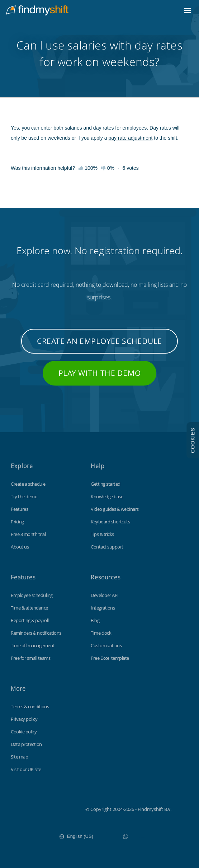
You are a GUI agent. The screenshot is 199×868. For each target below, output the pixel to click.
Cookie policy (24, 732)
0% (108, 168)
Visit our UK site (26, 769)
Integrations (103, 608)
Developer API (105, 595)
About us (20, 547)
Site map (19, 757)
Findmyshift (49, 808)
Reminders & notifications (36, 633)
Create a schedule (28, 484)
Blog (95, 620)
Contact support (107, 547)
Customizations (106, 645)
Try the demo (24, 496)
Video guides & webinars (115, 509)
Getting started (106, 484)
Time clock (101, 633)
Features (19, 509)
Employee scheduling (32, 595)
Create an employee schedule (99, 341)
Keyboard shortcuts (110, 522)
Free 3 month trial (28, 534)
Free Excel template (110, 658)
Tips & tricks (102, 534)
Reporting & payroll (30, 620)
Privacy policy (24, 719)
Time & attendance (29, 608)
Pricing (17, 522)
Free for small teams (30, 658)
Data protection (26, 744)
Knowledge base (107, 496)
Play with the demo (100, 373)
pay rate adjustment (130, 138)
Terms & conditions (30, 706)
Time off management (33, 645)
